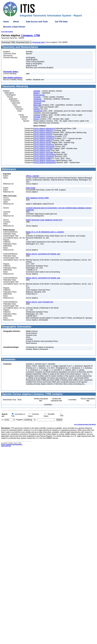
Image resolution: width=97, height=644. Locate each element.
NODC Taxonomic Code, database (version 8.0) (44, 220)
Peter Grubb (30, 188)
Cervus (36, 119)
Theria (36, 107)
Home (6, 22)
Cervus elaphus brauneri (43, 135)
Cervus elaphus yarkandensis (45, 163)
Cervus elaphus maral (42, 151)
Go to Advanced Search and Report (85, 424)
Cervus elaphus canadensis (44, 137)
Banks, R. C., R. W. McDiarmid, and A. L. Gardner (45, 232)
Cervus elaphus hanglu (42, 143)
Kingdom (19, 420)
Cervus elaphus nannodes (43, 153)
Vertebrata (37, 99)
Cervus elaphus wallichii (43, 159)
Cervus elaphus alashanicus (44, 129)
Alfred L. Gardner (32, 176)
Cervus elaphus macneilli (43, 149)
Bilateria (37, 93)
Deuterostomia (39, 95)
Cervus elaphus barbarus (43, 133)
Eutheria (37, 109)
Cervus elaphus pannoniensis (45, 155)
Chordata (37, 97)
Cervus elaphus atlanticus (43, 131)
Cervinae (37, 117)
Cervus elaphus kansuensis (44, 147)
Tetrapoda (37, 103)
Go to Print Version (7, 32)
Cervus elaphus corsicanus (44, 139)
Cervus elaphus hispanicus (44, 145)
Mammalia (37, 105)
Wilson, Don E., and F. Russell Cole (39, 302)
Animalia (37, 91)
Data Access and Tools (37, 22)
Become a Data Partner (14, 27)
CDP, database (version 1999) (37, 198)
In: (3, 420)
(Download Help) (39, 42)
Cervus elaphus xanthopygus (45, 161)
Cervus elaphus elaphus (43, 141)
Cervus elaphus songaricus (44, 157)
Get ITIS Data (61, 22)
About (16, 22)
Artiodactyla (38, 111)
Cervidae (37, 115)
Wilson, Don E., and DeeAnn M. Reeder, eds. (43, 254)
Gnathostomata (39, 101)
